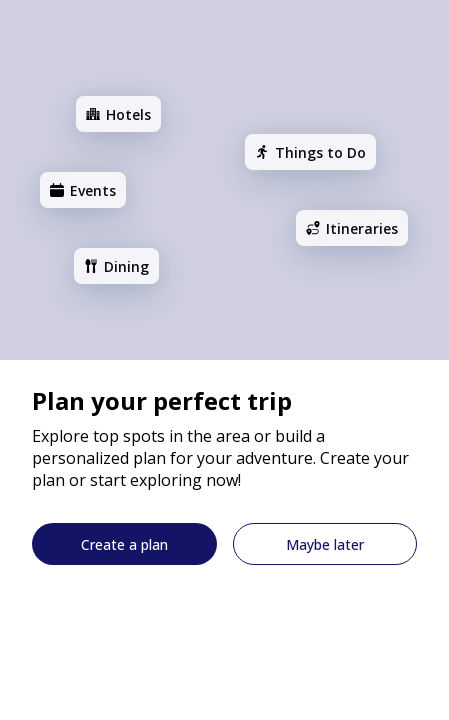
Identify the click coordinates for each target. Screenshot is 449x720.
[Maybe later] (325, 544)
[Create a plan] (124, 544)
